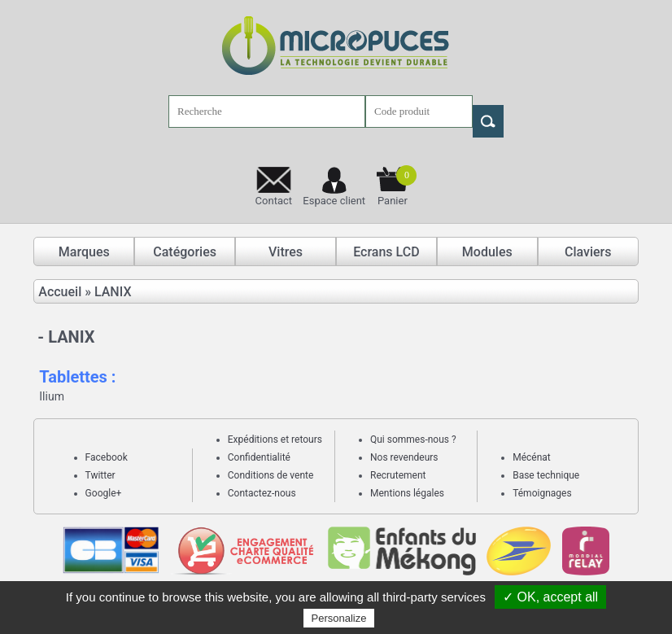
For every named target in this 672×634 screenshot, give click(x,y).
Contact (274, 201)
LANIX (113, 292)
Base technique (546, 475)
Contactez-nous (262, 493)
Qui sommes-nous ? (413, 439)
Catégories (185, 252)
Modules (487, 252)
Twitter (100, 475)
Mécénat (532, 457)
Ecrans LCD (386, 252)
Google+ (104, 493)
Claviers (588, 252)
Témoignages (542, 493)
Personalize (339, 618)
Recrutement (398, 475)
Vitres (286, 252)
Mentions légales (407, 493)
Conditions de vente (271, 475)
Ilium (52, 396)
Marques (84, 252)
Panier (397, 186)
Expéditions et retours (275, 439)
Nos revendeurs (404, 457)
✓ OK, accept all (550, 597)
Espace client (334, 201)
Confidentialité (259, 457)
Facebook (107, 457)
